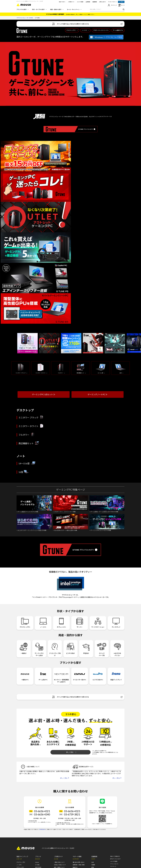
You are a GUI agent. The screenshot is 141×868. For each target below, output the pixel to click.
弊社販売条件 (42, 829)
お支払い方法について (60, 865)
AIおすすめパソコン (117, 649)
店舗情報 (95, 2)
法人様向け (121, 2)
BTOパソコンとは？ (116, 859)
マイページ (112, 5)
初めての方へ (62, 2)
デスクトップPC (72, 30)
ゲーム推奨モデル (118, 30)
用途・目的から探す (57, 9)
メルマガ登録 (80, 2)
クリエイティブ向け (55, 649)
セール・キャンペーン (74, 9)
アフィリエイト (114, 864)
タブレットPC (61, 623)
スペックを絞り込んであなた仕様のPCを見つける (87, 24)
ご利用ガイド (71, 2)
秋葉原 (93, 865)
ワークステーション (98, 623)
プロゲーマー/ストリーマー (101, 30)
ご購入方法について (59, 862)
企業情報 (88, 2)
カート (121, 5)
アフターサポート (112, 2)
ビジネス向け (71, 648)
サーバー (80, 623)
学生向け (86, 648)
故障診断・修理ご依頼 (79, 865)
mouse (37, 862)
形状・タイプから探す (39, 9)
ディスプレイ (116, 623)
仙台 (93, 862)
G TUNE (37, 865)
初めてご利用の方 (115, 856)
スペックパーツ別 (102, 649)
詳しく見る (71, 752)
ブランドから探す (23, 9)
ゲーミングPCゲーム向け (39, 649)
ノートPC (85, 30)
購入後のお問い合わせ (79, 862)
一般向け (24, 648)
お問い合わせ (102, 2)
